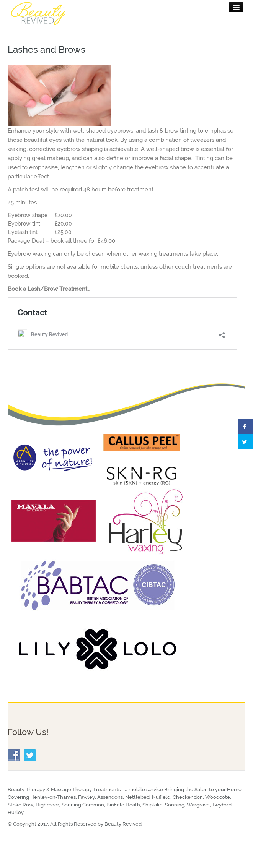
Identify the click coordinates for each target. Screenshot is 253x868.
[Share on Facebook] (245, 427)
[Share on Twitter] (245, 442)
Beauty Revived (123, 824)
